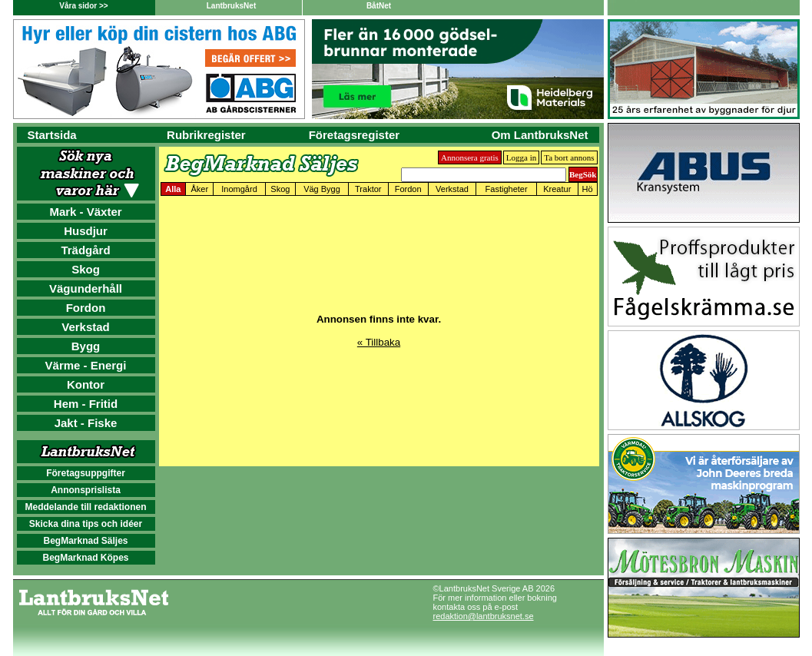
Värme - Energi (86, 365)
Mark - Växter (85, 212)
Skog (86, 269)
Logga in (521, 157)
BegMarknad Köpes (85, 558)
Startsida (52, 135)
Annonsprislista (86, 490)
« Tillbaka (379, 342)
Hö (588, 189)
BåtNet (379, 6)
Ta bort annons (569, 157)
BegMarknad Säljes (85, 541)
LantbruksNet (231, 6)
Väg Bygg (322, 189)
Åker (200, 189)
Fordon (86, 308)
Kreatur (557, 189)
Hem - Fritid (86, 404)
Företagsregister (354, 135)
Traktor (368, 189)
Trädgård (85, 250)
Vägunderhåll (86, 288)
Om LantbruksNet (540, 135)
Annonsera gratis (470, 157)
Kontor (86, 384)
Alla (173, 189)
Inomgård (239, 189)
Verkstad (86, 327)
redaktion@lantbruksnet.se (484, 616)
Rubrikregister (206, 135)
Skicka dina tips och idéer (86, 524)
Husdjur (86, 231)
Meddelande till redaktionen (85, 507)
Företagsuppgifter (86, 473)
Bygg (86, 346)
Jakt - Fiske (86, 423)
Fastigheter (507, 189)
